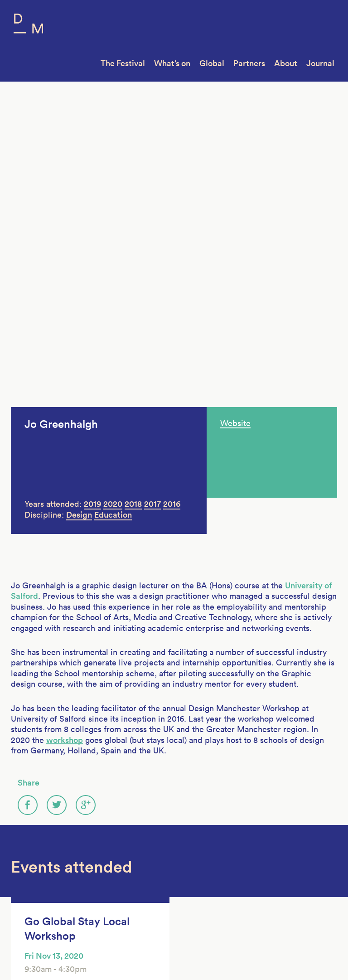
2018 (133, 166)
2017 (152, 166)
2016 (172, 166)
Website (235, 85)
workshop (65, 402)
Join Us (23, 878)
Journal (320, 63)
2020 (113, 166)
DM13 (96, 889)
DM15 (96, 867)
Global (212, 63)
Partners (249, 63)
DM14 (96, 878)
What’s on (172, 63)
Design (79, 177)
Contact (24, 912)
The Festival (123, 63)
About (286, 63)
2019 (92, 166)
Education (113, 177)
